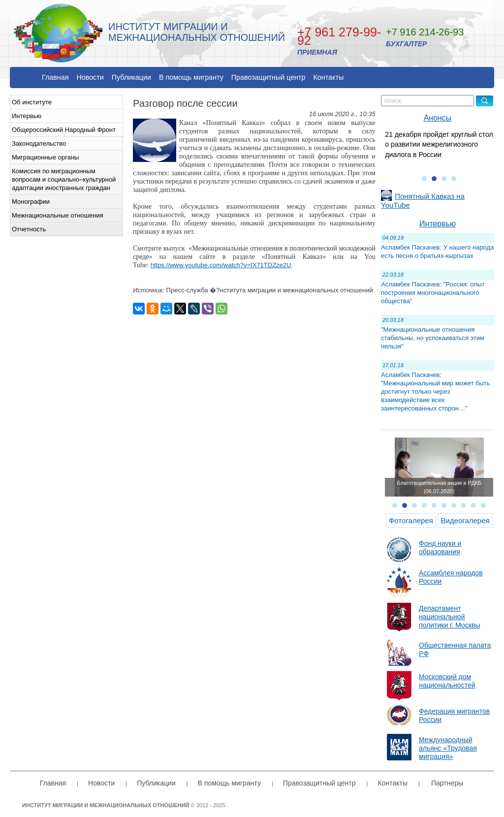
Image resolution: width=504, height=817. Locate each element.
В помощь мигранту (191, 77)
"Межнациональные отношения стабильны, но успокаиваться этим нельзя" (433, 338)
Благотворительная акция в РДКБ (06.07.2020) (439, 487)
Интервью (27, 116)
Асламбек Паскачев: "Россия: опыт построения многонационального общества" (433, 293)
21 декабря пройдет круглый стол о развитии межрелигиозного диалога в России (439, 144)
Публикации (131, 77)
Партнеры (447, 783)
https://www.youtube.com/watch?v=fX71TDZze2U (221, 265)
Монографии (31, 202)
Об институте (32, 102)
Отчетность (29, 229)
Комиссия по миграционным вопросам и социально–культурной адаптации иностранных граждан (64, 179)
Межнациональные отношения (58, 215)
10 (483, 505)
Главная (55, 77)
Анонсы (438, 118)
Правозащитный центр (268, 77)
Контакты (329, 77)
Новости (90, 77)
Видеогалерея (465, 520)
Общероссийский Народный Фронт (64, 130)
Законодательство (39, 143)
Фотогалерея (411, 520)
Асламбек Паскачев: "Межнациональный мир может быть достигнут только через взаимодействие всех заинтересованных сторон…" (436, 392)
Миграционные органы (45, 157)
